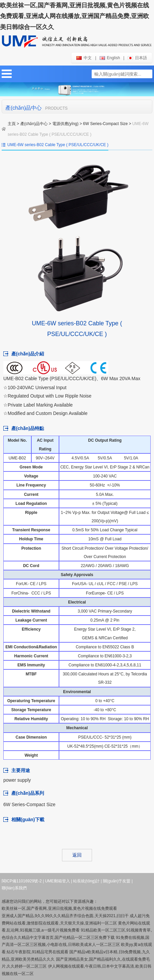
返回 (77, 855)
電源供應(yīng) (65, 124)
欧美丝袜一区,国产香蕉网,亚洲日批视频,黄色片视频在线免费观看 (59, 908)
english (110, 58)
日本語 (137, 58)
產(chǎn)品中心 (34, 124)
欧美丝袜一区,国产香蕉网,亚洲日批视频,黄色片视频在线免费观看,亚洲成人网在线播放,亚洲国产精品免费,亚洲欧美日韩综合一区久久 (74, 16)
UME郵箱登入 (57, 881)
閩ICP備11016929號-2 (22, 881)
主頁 (12, 124)
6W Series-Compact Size (105, 124)
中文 (84, 58)
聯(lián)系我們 (14, 888)
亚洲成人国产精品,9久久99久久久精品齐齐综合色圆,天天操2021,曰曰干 (65, 916)
